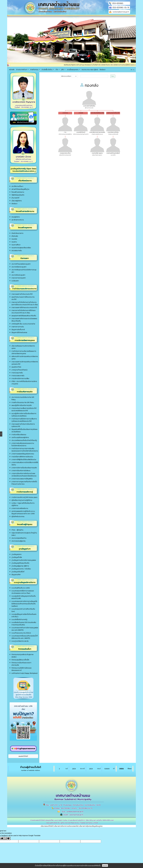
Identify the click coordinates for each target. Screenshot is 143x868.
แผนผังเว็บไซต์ (23, 756)
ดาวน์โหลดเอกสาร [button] (73, 69)
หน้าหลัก (12, 69)
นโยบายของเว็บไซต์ (47, 826)
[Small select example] (69, 76)
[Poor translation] (7, 838)
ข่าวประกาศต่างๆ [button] (22, 69)
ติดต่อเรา (103, 69)
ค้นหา (113, 76)
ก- (134, 70)
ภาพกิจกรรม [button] (34, 69)
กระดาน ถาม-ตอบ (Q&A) (90, 69)
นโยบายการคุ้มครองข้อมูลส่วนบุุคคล (91, 826)
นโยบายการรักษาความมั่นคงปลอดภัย (66, 826)
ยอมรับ (105, 866)
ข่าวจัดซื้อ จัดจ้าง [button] (47, 69)
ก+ (132, 70)
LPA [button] (63, 69)
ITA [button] (57, 69)
